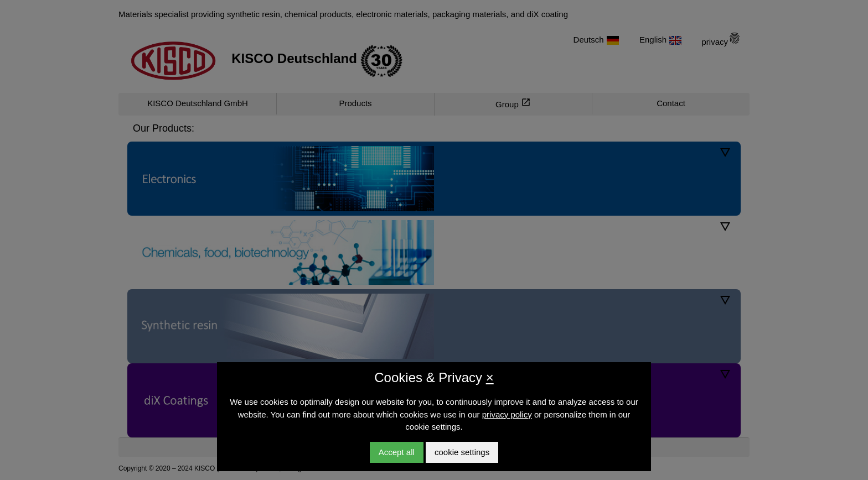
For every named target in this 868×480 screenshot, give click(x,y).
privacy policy (507, 414)
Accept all (397, 452)
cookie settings (462, 452)
